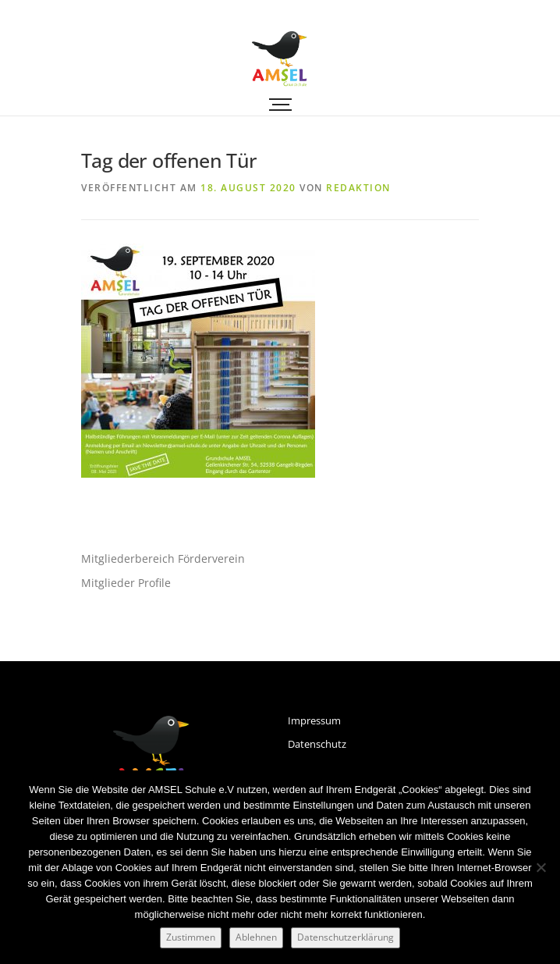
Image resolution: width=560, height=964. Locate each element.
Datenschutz (317, 744)
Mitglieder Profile (126, 583)
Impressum (314, 720)
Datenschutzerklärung (346, 937)
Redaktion (358, 188)
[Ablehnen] (541, 867)
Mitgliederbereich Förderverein (163, 558)
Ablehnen (256, 937)
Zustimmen (191, 937)
